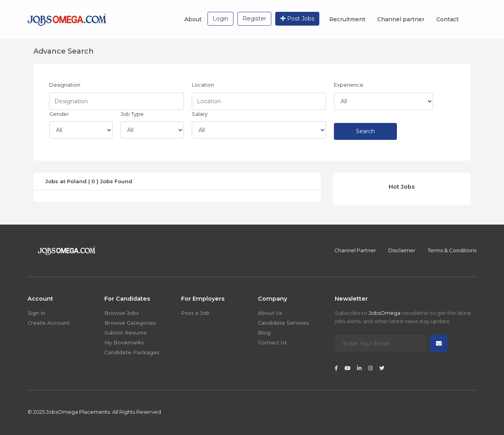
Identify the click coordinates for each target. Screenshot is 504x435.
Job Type (132, 114)
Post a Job (195, 313)
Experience (349, 85)
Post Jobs (297, 19)
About (193, 19)
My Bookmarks (124, 342)
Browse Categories (130, 323)
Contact (447, 19)
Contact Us (272, 342)
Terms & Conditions (452, 250)
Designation (65, 85)
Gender (59, 114)
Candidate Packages (132, 352)
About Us (270, 313)
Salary (200, 114)
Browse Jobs (122, 313)
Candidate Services (283, 323)
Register (254, 19)
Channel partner (401, 19)
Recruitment (347, 19)
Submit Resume (126, 333)
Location (203, 85)
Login (220, 19)
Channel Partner (355, 250)
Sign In (36, 313)
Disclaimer (402, 250)
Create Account (49, 323)
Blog (264, 333)
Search (365, 131)
